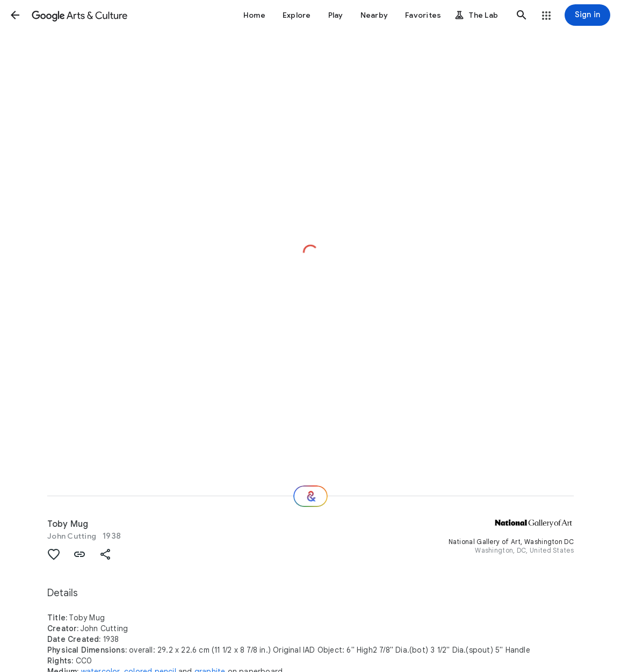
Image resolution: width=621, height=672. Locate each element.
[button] (15, 15)
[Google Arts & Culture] (80, 15)
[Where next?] (310, 496)
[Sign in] (587, 15)
